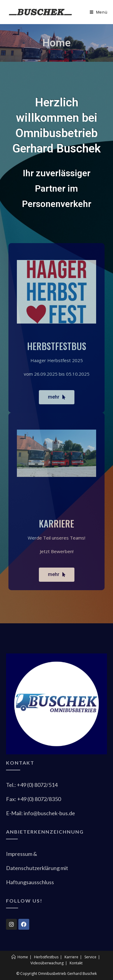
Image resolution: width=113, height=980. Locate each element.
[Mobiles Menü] (99, 12)
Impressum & (22, 854)
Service (90, 957)
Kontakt (76, 963)
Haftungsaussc (30, 882)
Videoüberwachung (47, 963)
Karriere (71, 957)
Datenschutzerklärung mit (37, 868)
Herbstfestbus (46, 957)
